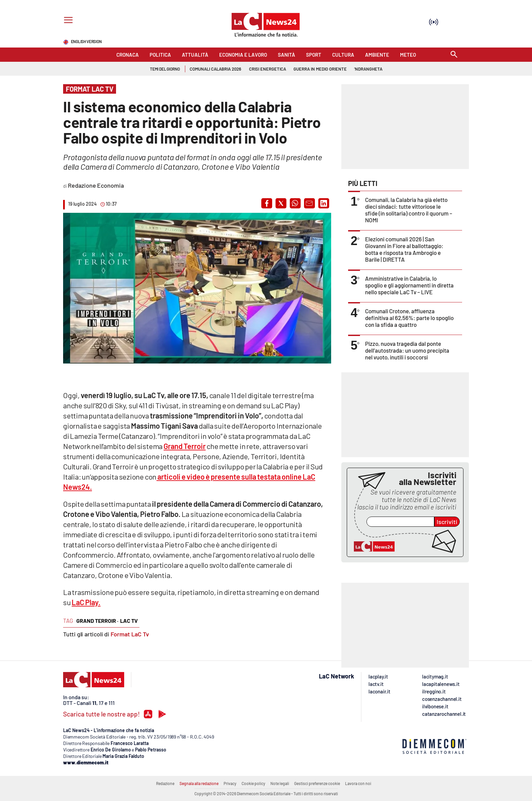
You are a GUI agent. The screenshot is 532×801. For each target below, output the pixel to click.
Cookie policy (253, 783)
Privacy (230, 783)
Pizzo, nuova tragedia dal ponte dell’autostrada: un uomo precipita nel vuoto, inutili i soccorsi (407, 350)
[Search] (454, 55)
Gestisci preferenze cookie (317, 783)
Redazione (165, 783)
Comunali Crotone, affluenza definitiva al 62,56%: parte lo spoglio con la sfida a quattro (409, 318)
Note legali (280, 783)
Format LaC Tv (130, 634)
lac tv (129, 621)
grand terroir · (97, 621)
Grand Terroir (185, 446)
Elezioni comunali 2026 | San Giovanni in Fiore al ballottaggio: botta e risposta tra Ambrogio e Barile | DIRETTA (404, 249)
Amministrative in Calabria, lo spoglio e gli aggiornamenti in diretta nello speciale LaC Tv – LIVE (409, 285)
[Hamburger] (67, 21)
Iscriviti (447, 522)
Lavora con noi (358, 783)
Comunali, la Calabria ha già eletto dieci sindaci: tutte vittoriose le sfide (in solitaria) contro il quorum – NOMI (409, 210)
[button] (267, 203)
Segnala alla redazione (199, 783)
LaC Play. (86, 602)
